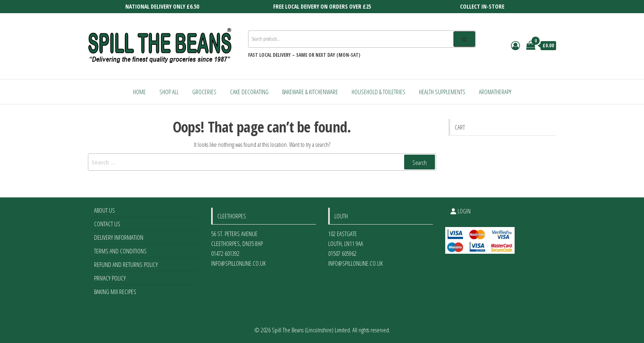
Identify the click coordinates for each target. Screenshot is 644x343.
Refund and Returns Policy (126, 264)
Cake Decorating (249, 92)
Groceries (204, 92)
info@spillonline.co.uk (238, 263)
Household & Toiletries (378, 92)
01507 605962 (342, 253)
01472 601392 (225, 253)
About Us (105, 210)
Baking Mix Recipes (115, 292)
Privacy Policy (110, 278)
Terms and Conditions (120, 251)
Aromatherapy (495, 92)
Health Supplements (442, 92)
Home (139, 92)
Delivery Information (119, 237)
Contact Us (107, 224)
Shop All (169, 92)
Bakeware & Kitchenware (310, 92)
